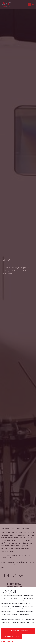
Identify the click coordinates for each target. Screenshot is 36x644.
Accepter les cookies (12, 637)
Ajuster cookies (7, 641)
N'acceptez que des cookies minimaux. (18, 631)
